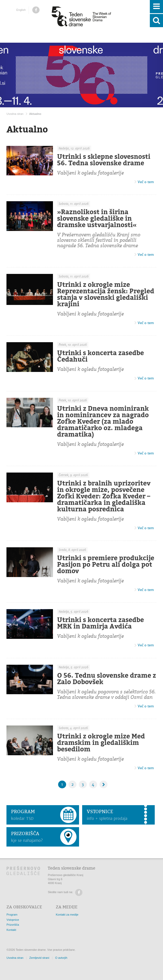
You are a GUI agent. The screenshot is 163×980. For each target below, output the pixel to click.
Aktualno (35, 114)
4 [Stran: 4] (93, 784)
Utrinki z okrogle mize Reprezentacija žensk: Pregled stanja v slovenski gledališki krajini (106, 294)
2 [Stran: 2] (72, 784)
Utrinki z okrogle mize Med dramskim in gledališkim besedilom (101, 743)
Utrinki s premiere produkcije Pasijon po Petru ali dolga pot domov (106, 564)
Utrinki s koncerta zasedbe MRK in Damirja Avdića (100, 623)
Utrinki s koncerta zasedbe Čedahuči (100, 356)
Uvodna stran (15, 114)
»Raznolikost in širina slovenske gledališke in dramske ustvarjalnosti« (97, 218)
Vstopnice (13, 920)
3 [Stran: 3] (83, 784)
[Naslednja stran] (103, 784)
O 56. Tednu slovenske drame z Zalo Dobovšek (107, 679)
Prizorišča (13, 925)
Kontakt (11, 930)
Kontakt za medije (67, 915)
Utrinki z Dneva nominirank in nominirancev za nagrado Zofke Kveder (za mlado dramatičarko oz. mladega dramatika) (103, 421)
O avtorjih (61, 958)
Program (12, 915)
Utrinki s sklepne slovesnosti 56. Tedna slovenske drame (104, 160)
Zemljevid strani (39, 958)
